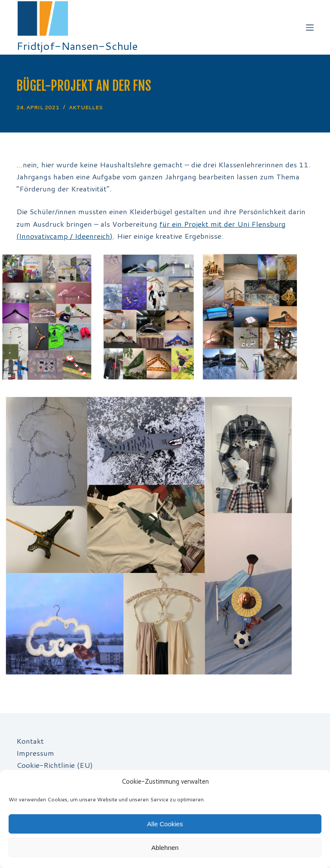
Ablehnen (165, 848)
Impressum (35, 753)
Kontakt (30, 741)
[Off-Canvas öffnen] (310, 28)
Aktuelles (86, 107)
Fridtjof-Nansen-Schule (77, 46)
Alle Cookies (165, 824)
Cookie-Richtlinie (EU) (55, 765)
